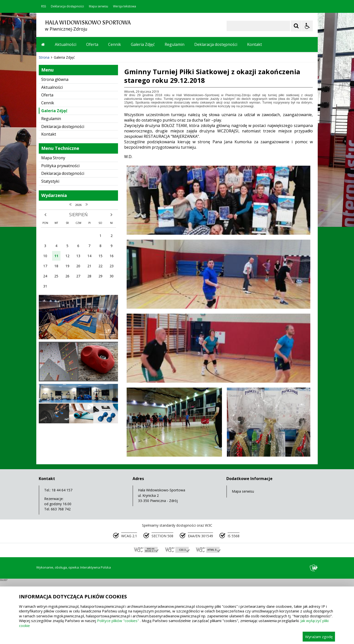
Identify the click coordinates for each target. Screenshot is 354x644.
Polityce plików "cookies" (118, 621)
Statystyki (50, 280)
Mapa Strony (53, 256)
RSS (44, 6)
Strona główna (55, 178)
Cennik (115, 44)
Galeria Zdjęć (143, 44)
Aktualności (66, 44)
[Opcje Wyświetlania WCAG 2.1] (307, 26)
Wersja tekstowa (125, 6)
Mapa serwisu (98, 6)
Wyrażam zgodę (319, 637)
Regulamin (175, 44)
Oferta (92, 44)
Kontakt (255, 44)
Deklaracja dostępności (67, 6)
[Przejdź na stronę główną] (43, 44)
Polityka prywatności (60, 264)
